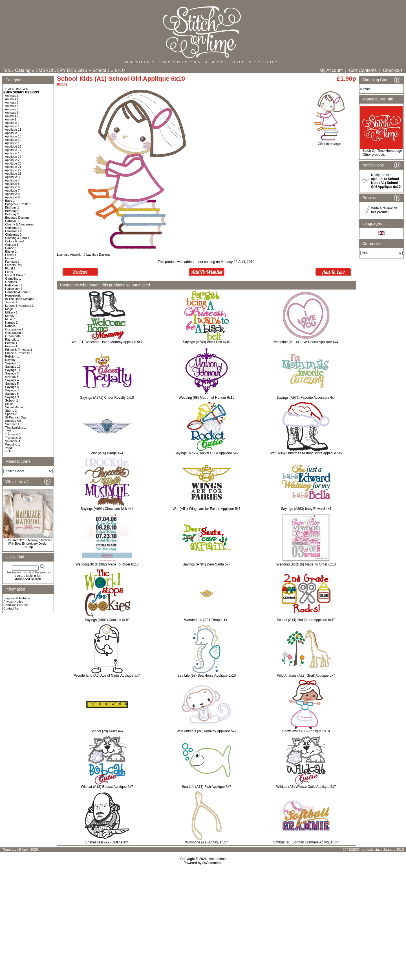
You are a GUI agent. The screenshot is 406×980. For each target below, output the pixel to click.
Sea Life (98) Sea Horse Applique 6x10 (207, 676)
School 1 (101, 70)
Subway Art (13, 421)
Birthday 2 (12, 211)
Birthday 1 (12, 207)
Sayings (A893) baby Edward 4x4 (306, 509)
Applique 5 (12, 184)
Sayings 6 (12, 387)
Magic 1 (11, 309)
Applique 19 (13, 157)
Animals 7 (12, 116)
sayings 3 (12, 377)
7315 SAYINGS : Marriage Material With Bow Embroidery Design (28, 542)
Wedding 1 (12, 444)
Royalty (10, 360)
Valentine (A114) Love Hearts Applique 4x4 (306, 342)
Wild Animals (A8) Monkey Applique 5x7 (206, 731)
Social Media (14, 407)
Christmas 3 (13, 234)
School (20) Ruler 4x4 (107, 731)
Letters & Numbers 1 (19, 306)
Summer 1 (12, 424)
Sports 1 (11, 411)
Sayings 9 (12, 397)
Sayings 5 (12, 383)
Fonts (9, 272)
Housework (13, 295)
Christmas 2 (13, 231)
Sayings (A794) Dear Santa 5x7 (207, 564)
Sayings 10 (13, 367)
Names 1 (11, 323)
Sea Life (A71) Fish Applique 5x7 (207, 787)
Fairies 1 (11, 258)
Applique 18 (13, 153)
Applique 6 (12, 187)
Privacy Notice (13, 602)
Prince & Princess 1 (19, 350)
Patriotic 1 (12, 339)
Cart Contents (363, 70)
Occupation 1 (14, 329)
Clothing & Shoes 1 (18, 238)
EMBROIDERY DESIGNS (61, 70)
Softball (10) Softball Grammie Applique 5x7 (306, 842)
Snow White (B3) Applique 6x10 (306, 731)
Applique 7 (12, 190)
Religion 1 (12, 356)
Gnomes (11, 282)
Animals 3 (12, 102)
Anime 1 (11, 119)
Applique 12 (13, 133)
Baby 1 (10, 201)
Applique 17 (13, 150)
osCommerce (212, 863)
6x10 (120, 70)
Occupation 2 (14, 333)
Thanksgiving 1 (16, 427)
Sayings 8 (12, 394)
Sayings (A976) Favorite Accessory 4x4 (306, 398)
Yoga (9, 448)
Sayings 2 (12, 373)
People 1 (11, 343)
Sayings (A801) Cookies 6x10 (107, 620)
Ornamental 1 (15, 336)
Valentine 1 (13, 441)
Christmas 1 (13, 228)
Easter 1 (11, 251)
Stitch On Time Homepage (382, 151)
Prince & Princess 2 (19, 353)
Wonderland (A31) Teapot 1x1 (207, 620)
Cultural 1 (12, 245)
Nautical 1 (12, 326)
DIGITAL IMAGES (16, 89)
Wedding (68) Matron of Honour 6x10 (207, 398)
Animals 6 (12, 113)
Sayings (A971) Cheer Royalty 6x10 (107, 398)
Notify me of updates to (386, 181)
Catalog (23, 70)
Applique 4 (12, 180)
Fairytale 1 (12, 262)
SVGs (7, 451)
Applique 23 (13, 174)
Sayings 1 (12, 363)
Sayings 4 (12, 380)
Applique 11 (13, 130)
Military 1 (11, 312)
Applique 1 (12, 123)
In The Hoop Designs (20, 299)
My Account (331, 70)
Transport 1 (13, 434)
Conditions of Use (16, 605)
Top (6, 70)
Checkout (392, 70)
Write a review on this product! (384, 210)
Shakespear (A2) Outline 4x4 (107, 842)
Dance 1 (11, 248)
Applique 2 (12, 160)
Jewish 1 (11, 302)
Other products (373, 155)
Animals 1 (12, 96)
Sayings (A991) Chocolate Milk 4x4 (107, 509)
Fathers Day (14, 265)
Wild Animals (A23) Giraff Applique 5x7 (306, 676)
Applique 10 (13, 126)
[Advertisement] (203, 913)
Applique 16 (13, 146)
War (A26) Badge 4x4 (107, 453)
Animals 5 (12, 109)
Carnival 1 (12, 221)
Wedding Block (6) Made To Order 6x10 (306, 564)
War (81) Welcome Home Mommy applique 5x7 (107, 342)
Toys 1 (10, 431)
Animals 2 (12, 99)
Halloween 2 (14, 289)
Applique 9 (12, 197)
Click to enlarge (329, 142)
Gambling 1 (13, 279)
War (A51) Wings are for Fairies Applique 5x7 (206, 509)
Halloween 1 (14, 285)
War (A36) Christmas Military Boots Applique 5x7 (306, 453)
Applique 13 (13, 136)
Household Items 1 (18, 292)
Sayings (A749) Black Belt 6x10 (206, 342)
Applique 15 (13, 143)
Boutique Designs (17, 218)
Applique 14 (13, 140)
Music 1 (10, 319)
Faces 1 (11, 255)
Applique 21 (13, 167)
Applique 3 (12, 177)
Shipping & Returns (17, 598)
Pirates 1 (11, 346)
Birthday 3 (12, 214)
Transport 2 (13, 438)
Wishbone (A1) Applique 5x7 (207, 842)
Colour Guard (14, 241)
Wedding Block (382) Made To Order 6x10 (107, 564)
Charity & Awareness (19, 224)
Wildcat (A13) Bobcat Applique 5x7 (107, 787)
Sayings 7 (12, 390)
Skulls (9, 404)
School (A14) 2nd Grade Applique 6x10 (306, 620)
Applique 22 (13, 170)
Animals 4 (12, 106)
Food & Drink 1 (15, 275)
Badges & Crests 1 (18, 204)
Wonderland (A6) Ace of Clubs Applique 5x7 (107, 676)
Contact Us (11, 608)
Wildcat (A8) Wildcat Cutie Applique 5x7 (306, 787)
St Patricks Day (16, 417)
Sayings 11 (13, 370)
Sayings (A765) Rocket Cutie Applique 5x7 (206, 453)
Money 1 (11, 316)
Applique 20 (13, 163)
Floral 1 (10, 268)
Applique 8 (12, 194)
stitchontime (217, 859)
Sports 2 (11, 414)
